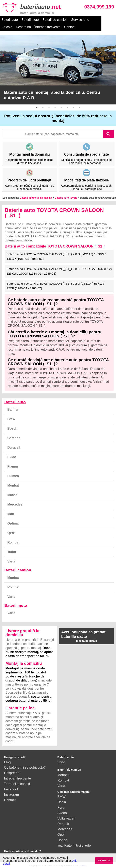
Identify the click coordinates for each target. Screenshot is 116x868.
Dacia (62, 802)
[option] (58, 70)
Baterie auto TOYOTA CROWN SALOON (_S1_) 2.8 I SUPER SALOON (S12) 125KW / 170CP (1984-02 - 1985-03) (59, 271)
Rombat (13, 542)
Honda (62, 840)
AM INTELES (104, 861)
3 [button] (49, 107)
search (108, 134)
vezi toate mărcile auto (74, 845)
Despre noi (9, 27)
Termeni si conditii (17, 784)
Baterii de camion (55, 20)
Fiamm (13, 466)
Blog (7, 762)
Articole (98, 20)
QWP (11, 533)
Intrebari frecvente (18, 778)
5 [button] (61, 107)
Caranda (14, 438)
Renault (63, 824)
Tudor (12, 552)
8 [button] (79, 107)
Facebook (11, 789)
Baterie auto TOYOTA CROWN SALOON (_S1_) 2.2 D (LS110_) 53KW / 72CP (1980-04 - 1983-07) (55, 286)
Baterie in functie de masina (36, 198)
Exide (12, 457)
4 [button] (55, 107)
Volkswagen (66, 818)
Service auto (80, 20)
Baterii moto (30, 20)
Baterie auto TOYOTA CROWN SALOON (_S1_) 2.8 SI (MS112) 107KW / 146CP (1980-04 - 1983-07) (56, 256)
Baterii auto (10, 20)
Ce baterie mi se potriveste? (25, 767)
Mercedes (15, 504)
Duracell (14, 447)
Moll (11, 514)
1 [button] (37, 107)
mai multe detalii (86, 641)
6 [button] (67, 107)
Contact (55, 27)
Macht (12, 495)
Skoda (62, 813)
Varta (11, 561)
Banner (13, 409)
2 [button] (43, 107)
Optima (13, 523)
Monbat (13, 485)
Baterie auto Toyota (66, 198)
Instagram (11, 794)
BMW (11, 419)
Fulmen (13, 476)
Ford (61, 807)
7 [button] (73, 107)
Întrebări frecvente (33, 27)
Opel (61, 834)
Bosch (12, 428)
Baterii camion (18, 570)
